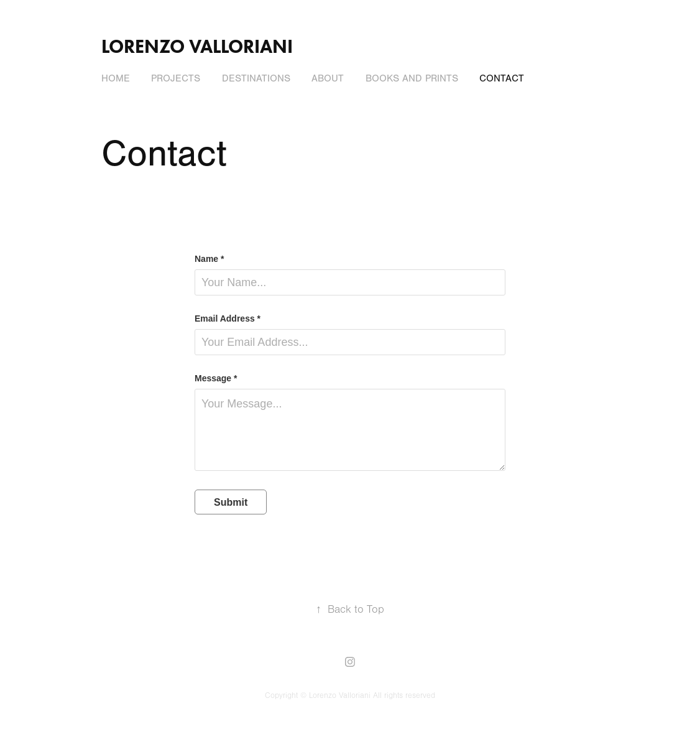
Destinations (256, 78)
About (328, 78)
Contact (502, 78)
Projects (176, 78)
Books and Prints (412, 78)
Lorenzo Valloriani (199, 46)
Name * (209, 259)
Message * (216, 378)
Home (116, 78)
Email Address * (228, 318)
